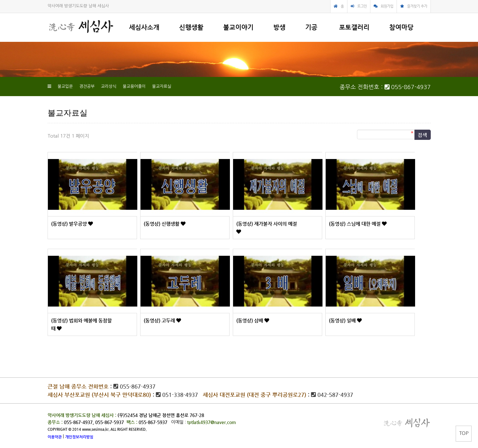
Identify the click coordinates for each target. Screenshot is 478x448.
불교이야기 (238, 27)
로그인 (362, 6)
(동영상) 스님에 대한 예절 (355, 224)
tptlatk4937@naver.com (212, 422)
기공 (311, 27)
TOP (464, 433)
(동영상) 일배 (343, 320)
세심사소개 (144, 27)
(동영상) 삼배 (250, 320)
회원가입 (387, 6)
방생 (279, 27)
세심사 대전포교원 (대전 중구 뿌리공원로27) (254, 395)
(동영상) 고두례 (160, 320)
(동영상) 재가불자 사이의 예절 (267, 224)
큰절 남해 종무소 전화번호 (78, 386)
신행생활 (191, 27)
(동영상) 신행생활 (162, 224)
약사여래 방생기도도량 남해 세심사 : (82, 415)
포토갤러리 (354, 27)
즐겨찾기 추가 (417, 6)
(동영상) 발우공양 (70, 224)
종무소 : (56, 422)
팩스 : (133, 422)
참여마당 (401, 27)
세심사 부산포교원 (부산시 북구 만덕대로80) (99, 395)
